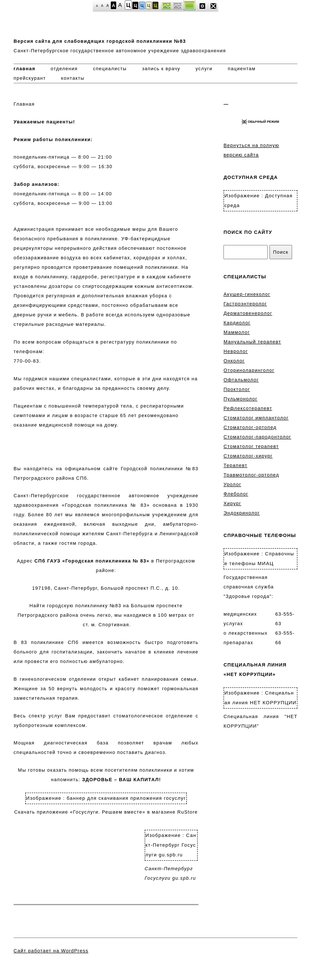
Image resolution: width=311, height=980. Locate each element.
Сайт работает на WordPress (51, 951)
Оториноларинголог (249, 370)
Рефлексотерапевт (248, 408)
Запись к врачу (161, 69)
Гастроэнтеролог (245, 304)
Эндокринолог (242, 513)
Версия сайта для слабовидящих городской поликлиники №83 (100, 41)
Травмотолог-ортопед (251, 475)
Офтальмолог (241, 380)
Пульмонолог (240, 399)
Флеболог (236, 494)
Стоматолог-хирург (248, 456)
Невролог (236, 351)
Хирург (232, 503)
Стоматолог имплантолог (256, 418)
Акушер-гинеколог (247, 294)
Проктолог (237, 389)
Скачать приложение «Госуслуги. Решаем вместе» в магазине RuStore (106, 804)
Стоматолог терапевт (251, 446)
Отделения (64, 69)
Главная (25, 69)
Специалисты (110, 69)
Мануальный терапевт (252, 342)
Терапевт (235, 465)
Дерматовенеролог (248, 313)
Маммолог (237, 332)
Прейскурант (30, 78)
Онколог (234, 361)
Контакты (73, 78)
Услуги (204, 69)
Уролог (232, 484)
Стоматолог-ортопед (250, 427)
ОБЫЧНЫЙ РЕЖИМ (260, 122)
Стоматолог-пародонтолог (257, 437)
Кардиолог (237, 323)
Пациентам (242, 69)
